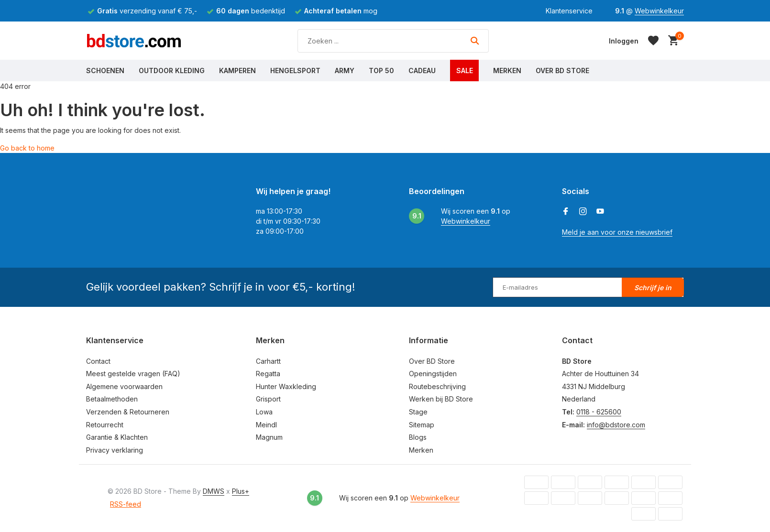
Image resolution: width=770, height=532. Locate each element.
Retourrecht (105, 425)
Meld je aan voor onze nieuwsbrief (617, 232)
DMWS (214, 491)
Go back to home (27, 148)
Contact (98, 361)
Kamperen (237, 71)
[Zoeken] (393, 41)
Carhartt (268, 361)
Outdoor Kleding (172, 71)
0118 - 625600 (599, 412)
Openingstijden (433, 374)
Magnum (269, 437)
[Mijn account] (624, 41)
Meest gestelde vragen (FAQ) (133, 374)
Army (345, 71)
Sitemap (422, 425)
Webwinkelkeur (659, 11)
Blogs (418, 437)
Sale (465, 71)
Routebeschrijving (437, 386)
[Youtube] (600, 212)
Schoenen (105, 71)
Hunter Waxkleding (286, 386)
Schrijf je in (653, 288)
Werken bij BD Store (441, 399)
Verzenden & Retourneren (128, 412)
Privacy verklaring (115, 450)
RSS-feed (126, 504)
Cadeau (422, 71)
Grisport (268, 399)
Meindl (266, 425)
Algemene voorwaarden (124, 386)
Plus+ (241, 491)
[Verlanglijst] (653, 41)
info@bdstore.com (616, 425)
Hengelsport (295, 71)
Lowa (264, 412)
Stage (418, 412)
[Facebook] (566, 212)
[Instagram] (583, 212)
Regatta (268, 374)
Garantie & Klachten (117, 437)
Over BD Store (562, 71)
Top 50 (381, 71)
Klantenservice (569, 11)
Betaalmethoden (112, 399)
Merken (507, 71)
